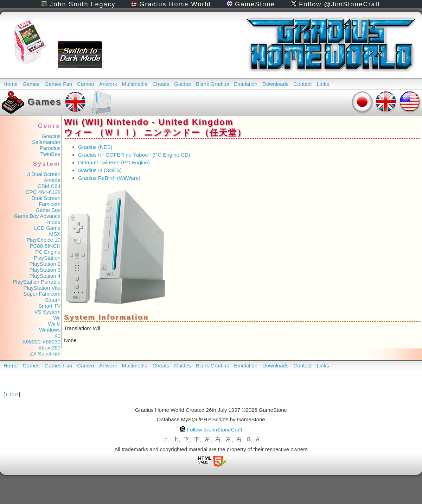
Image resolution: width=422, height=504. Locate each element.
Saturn (53, 300)
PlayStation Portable (37, 282)
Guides (183, 84)
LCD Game (47, 228)
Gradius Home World (171, 4)
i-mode (52, 222)
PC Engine (48, 252)
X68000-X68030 (41, 342)
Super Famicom (42, 294)
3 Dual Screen (44, 174)
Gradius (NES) (95, 147)
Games (31, 84)
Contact (303, 84)
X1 (57, 336)
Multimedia (135, 84)
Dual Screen (46, 198)
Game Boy (48, 210)
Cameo (85, 84)
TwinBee (50, 154)
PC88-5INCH (45, 246)
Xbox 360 (49, 348)
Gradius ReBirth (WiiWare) (109, 178)
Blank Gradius (212, 84)
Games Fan (58, 84)
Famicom (50, 204)
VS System (47, 312)
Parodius (50, 148)
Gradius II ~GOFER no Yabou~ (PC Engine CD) (134, 155)
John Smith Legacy (78, 4)
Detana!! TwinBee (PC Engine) (114, 162)
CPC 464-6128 (43, 192)
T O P (12, 394)
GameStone (251, 4)
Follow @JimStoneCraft (335, 4)
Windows (50, 330)
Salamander (46, 142)
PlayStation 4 (45, 276)
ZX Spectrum (45, 354)
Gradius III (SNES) (100, 170)
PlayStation (47, 258)
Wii (57, 318)
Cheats (161, 84)
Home (11, 84)
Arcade (52, 180)
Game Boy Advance (37, 216)
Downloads (275, 84)
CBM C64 (49, 186)
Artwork (108, 84)
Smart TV (49, 306)
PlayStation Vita (42, 288)
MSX (55, 234)
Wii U (54, 324)
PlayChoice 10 (43, 240)
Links (323, 84)
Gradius (51, 136)
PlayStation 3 (45, 270)
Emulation (246, 84)
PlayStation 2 (45, 264)
